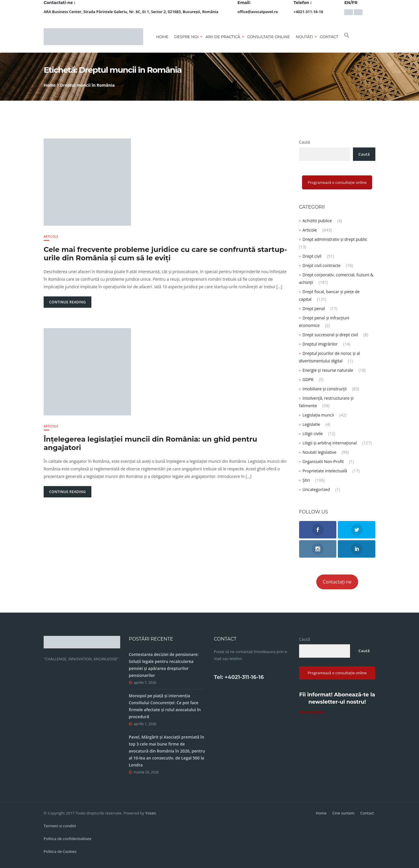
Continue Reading (68, 302)
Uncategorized (316, 489)
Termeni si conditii (60, 826)
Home (162, 37)
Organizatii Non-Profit (323, 461)
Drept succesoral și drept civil (330, 335)
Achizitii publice (317, 221)
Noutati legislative (319, 452)
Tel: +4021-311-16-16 (239, 677)
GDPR (308, 379)
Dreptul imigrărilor (320, 344)
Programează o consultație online (337, 182)
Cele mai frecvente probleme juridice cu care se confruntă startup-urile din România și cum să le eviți (165, 254)
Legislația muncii (318, 415)
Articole (51, 236)
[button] (347, 37)
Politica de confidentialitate (68, 839)
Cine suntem (343, 813)
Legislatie (311, 424)
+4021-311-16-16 (308, 12)
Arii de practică (223, 37)
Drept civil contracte (322, 265)
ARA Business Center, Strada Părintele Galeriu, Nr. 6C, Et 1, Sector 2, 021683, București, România (131, 12)
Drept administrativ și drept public (335, 239)
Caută (305, 142)
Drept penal (314, 308)
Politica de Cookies (60, 851)
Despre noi (187, 37)
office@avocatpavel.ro (258, 12)
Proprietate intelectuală (325, 471)
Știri (306, 480)
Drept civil (312, 256)
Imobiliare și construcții (325, 389)
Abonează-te (312, 712)
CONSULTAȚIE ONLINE (269, 37)
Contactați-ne (337, 582)
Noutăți (305, 37)
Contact (329, 37)
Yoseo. (151, 813)
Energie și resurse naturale (328, 370)
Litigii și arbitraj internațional (330, 443)
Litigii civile (313, 434)
